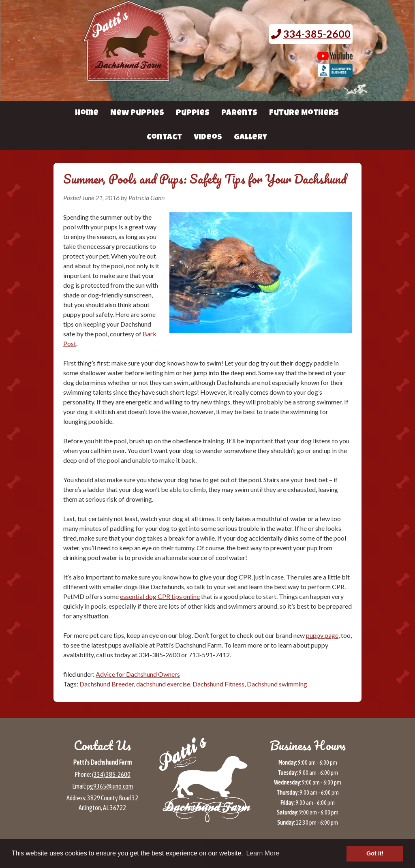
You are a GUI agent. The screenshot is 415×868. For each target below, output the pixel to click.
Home (87, 113)
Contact (164, 138)
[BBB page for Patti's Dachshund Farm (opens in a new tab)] (335, 73)
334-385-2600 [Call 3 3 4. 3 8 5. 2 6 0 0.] (317, 34)
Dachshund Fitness (218, 684)
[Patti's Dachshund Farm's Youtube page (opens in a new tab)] (335, 56)
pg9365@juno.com (110, 786)
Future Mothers (304, 113)
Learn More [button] (263, 853)
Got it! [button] (375, 853)
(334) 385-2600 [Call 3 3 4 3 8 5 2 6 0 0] (111, 774)
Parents (239, 113)
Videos (208, 138)
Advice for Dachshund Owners (138, 674)
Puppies (193, 113)
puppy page (322, 635)
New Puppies (137, 113)
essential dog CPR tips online (160, 596)
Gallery (250, 138)
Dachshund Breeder (107, 684)
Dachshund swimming (277, 684)
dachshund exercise (163, 684)
